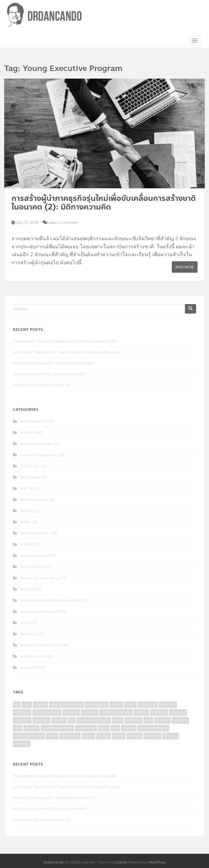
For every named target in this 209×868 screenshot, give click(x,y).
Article (26, 433)
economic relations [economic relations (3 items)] (67, 705)
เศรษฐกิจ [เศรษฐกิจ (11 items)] (22, 744)
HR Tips (28, 489)
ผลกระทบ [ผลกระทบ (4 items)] (180, 720)
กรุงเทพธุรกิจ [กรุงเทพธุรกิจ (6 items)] (97, 705)
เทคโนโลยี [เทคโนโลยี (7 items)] (152, 736)
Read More (185, 267)
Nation (27, 511)
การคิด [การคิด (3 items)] (116, 705)
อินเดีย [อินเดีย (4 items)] (119, 736)
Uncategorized (34, 533)
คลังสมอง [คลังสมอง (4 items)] (178, 712)
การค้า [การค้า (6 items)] (130, 705)
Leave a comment (63, 223)
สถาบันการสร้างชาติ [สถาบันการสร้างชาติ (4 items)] (153, 728)
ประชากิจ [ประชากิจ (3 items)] (162, 720)
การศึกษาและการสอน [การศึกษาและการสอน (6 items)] (116, 712)
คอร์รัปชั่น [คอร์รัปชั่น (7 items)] (41, 720)
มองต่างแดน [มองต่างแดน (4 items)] (86, 728)
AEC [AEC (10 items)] (27, 705)
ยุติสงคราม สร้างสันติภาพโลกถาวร (42, 385)
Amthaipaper (33, 421)
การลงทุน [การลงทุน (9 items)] (71, 712)
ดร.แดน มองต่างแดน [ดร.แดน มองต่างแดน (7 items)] (94, 720)
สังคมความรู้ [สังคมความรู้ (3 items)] (70, 736)
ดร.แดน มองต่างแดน (38, 612)
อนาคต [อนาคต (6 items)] (88, 736)
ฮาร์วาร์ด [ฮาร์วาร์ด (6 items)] (134, 736)
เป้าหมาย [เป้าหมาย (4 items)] (171, 736)
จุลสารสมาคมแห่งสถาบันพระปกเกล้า (51, 600)
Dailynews (30, 477)
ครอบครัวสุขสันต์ (35, 556)
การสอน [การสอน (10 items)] (141, 712)
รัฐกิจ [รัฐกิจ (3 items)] (104, 728)
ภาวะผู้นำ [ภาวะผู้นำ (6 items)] (32, 728)
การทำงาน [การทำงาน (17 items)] (168, 705)
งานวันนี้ (27, 589)
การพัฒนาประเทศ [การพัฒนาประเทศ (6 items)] (47, 712)
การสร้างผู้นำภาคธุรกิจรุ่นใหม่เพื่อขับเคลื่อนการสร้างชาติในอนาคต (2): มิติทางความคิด (104, 203)
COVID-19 (29, 466)
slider (26, 522)
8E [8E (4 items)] (17, 705)
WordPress (157, 862)
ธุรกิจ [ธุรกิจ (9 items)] (118, 720)
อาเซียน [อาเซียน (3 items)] (104, 736)
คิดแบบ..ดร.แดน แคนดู (39, 578)
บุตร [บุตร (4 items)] (148, 720)
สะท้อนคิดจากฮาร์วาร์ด (39, 645)
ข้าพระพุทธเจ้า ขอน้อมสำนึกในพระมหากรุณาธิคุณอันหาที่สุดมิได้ (65, 341)
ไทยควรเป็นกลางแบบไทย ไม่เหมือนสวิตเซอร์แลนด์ (54, 363)
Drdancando (54, 862)
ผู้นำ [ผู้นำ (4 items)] (18, 728)
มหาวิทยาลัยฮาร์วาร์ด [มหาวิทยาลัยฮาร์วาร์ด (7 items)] (57, 728)
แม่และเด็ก (29, 668)
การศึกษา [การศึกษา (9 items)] (90, 712)
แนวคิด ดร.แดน (33, 656)
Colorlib (121, 862)
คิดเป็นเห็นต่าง (32, 567)
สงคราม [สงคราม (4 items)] (129, 728)
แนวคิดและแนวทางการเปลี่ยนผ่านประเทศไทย (50, 374)
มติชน (25, 623)
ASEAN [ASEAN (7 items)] (40, 705)
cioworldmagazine (38, 455)
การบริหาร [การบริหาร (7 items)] (22, 712)
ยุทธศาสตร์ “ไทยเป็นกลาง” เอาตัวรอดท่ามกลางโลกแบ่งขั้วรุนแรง (66, 352)
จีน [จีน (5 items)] (72, 720)
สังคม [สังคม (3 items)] (52, 736)
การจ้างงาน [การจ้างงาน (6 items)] (148, 705)
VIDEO (26, 544)
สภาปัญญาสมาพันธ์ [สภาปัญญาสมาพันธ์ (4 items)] (29, 736)
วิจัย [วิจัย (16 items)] (115, 728)
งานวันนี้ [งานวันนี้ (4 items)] (59, 720)
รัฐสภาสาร (29, 634)
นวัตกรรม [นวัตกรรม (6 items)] (133, 720)
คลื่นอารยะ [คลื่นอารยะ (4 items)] (22, 720)
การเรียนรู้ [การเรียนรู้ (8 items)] (159, 712)
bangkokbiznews (36, 444)
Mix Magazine (33, 500)
